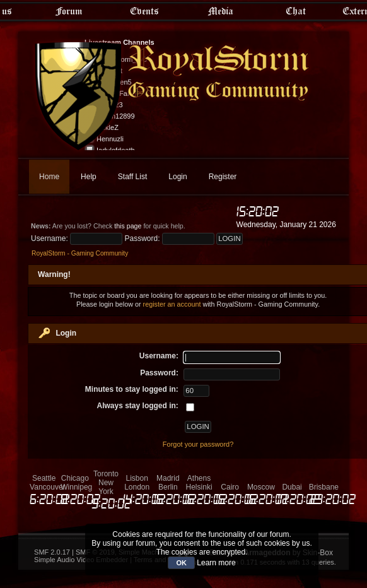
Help (89, 177)
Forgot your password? (198, 444)
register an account (172, 304)
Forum (69, 11)
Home (49, 177)
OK (181, 563)
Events (144, 11)
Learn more (216, 563)
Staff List (132, 177)
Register (223, 177)
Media (220, 11)
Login (178, 177)
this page (128, 226)
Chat (296, 11)
